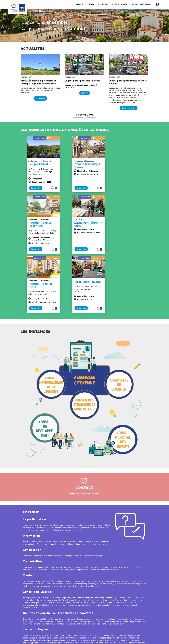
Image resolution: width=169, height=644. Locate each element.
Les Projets (80, 4)
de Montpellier (69, 640)
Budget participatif (120, 4)
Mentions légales (96, 640)
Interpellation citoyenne (141, 4)
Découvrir (84, 93)
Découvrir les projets (129, 108)
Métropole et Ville (56, 640)
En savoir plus (40, 98)
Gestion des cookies (112, 640)
